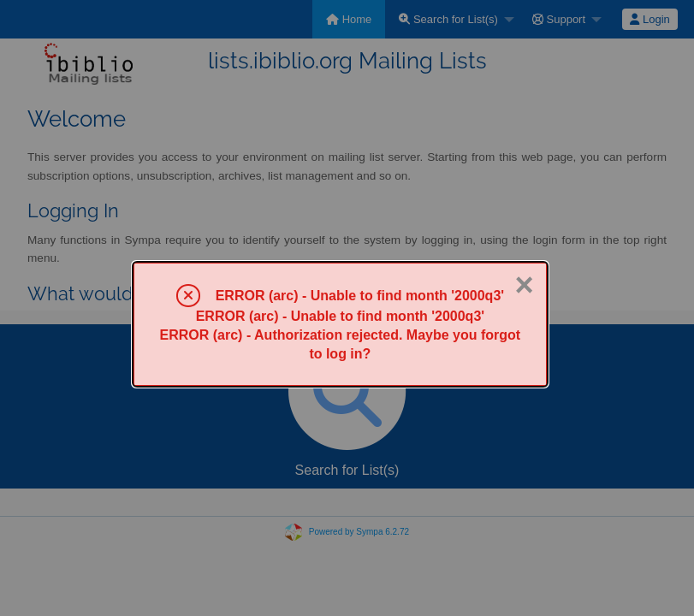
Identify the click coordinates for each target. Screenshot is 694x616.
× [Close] (524, 285)
